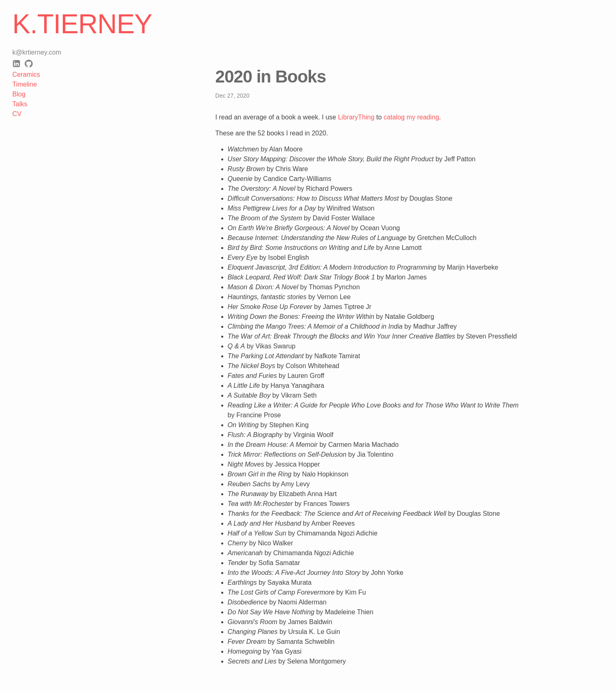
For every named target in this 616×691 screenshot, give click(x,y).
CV (17, 114)
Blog (19, 94)
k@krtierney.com (37, 52)
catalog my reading (411, 117)
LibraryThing (356, 117)
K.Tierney (82, 24)
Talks (20, 104)
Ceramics (26, 74)
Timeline (25, 84)
